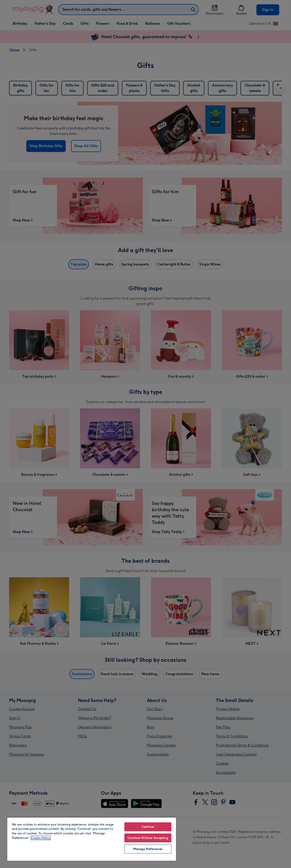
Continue (148, 827)
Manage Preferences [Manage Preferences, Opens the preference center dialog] (148, 849)
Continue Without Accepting (148, 838)
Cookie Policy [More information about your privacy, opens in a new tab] (41, 838)
